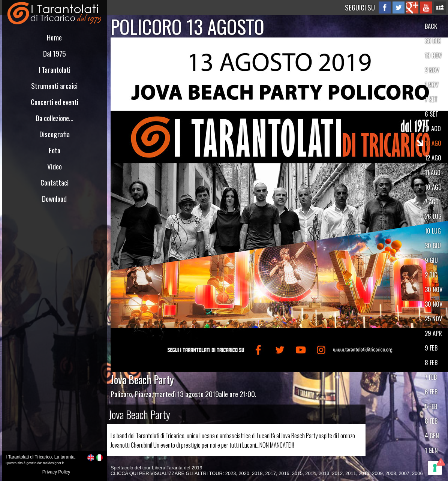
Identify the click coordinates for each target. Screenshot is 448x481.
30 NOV (434, 289)
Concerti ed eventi (55, 102)
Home (54, 37)
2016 (284, 473)
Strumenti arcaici (54, 86)
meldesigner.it (54, 463)
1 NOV (432, 85)
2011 (351, 473)
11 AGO (433, 172)
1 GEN (431, 450)
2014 (310, 473)
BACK (431, 26)
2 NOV (432, 70)
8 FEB (431, 362)
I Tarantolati (55, 70)
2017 (271, 473)
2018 (257, 473)
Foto (55, 150)
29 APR (433, 333)
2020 (244, 473)
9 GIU (431, 260)
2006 (417, 473)
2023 (231, 473)
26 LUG (433, 216)
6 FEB (431, 392)
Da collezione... (55, 118)
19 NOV (433, 55)
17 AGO (433, 128)
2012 (337, 473)
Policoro (121, 394)
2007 (404, 473)
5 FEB (431, 406)
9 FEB (431, 348)
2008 (391, 473)
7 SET (431, 99)
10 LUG (433, 231)
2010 (364, 473)
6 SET (432, 114)
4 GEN (432, 435)
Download (54, 199)
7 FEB (431, 377)
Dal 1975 (55, 53)
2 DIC (431, 275)
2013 (324, 473)
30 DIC (433, 41)
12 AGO (433, 158)
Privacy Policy (56, 472)
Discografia (55, 134)
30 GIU (433, 245)
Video (55, 166)
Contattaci (55, 182)
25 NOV (433, 318)
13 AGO (433, 143)
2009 (377, 473)
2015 (297, 473)
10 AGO (433, 187)
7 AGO (432, 202)
